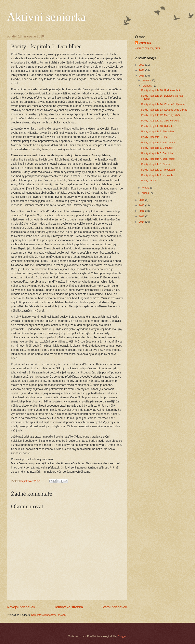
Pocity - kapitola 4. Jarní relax (158, 159)
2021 (142, 65)
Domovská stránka (68, 607)
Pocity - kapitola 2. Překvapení (158, 170)
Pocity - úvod (149, 181)
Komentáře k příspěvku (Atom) (49, 615)
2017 (142, 205)
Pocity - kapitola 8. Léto (154, 137)
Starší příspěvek (114, 607)
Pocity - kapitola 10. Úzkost (156, 126)
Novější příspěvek (21, 607)
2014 (142, 222)
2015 (142, 216)
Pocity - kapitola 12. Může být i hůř (161, 115)
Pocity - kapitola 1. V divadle (157, 175)
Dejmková (145, 43)
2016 (142, 211)
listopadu (147, 86)
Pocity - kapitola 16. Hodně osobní (161, 90)
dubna (146, 193)
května (146, 188)
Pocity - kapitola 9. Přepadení (158, 131)
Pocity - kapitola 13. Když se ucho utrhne (164, 110)
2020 (142, 70)
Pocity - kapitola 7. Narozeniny (158, 142)
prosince (147, 80)
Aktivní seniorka (46, 17)
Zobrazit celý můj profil (148, 48)
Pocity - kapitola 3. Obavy (156, 164)
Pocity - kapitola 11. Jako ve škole (160, 121)
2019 (142, 76)
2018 (142, 200)
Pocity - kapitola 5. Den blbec (158, 153)
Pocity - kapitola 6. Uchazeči (157, 148)
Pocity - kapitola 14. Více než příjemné (163, 104)
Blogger (122, 636)
